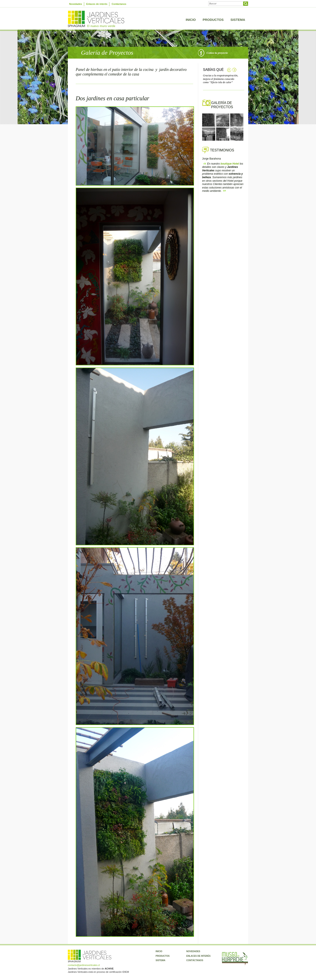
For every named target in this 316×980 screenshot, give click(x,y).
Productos (213, 20)
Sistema (238, 20)
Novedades (76, 4)
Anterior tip (229, 70)
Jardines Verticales (96, 19)
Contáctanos (119, 4)
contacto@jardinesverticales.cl (84, 965)
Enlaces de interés (97, 4)
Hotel (230, 164)
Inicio (191, 20)
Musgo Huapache (235, 959)
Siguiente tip (234, 70)
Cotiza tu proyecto (213, 52)
